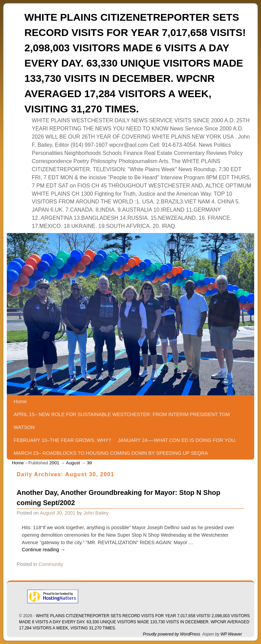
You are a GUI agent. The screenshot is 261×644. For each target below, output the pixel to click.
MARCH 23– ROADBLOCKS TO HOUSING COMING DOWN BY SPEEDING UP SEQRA (111, 453)
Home (20, 401)
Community (51, 564)
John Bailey (96, 513)
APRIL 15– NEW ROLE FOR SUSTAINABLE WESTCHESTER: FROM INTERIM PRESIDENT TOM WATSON (122, 421)
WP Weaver (231, 634)
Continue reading (43, 550)
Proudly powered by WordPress (171, 634)
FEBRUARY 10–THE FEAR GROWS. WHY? (62, 440)
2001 (54, 463)
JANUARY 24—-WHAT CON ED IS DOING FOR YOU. (177, 440)
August (73, 463)
